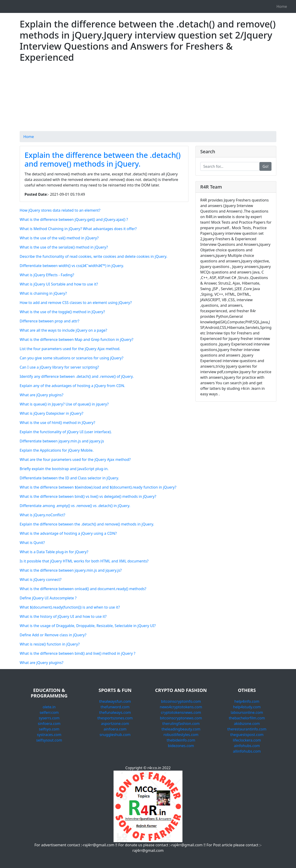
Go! (265, 166)
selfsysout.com (49, 740)
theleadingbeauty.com (181, 729)
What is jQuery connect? (41, 580)
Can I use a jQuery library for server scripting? (59, 367)
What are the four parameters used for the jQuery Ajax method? (75, 460)
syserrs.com (49, 718)
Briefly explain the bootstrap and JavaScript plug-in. (64, 469)
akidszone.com (247, 724)
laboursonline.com (247, 712)
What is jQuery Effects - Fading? (47, 275)
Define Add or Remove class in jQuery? (53, 635)
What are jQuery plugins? (42, 395)
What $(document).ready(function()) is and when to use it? (70, 607)
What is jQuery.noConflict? (42, 515)
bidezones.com (181, 746)
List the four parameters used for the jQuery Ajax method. (70, 349)
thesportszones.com (115, 718)
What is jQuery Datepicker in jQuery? (51, 413)
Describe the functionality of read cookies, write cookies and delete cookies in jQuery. (93, 256)
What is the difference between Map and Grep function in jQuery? (77, 339)
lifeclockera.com (247, 740)
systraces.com (49, 735)
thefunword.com (115, 707)
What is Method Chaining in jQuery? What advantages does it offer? (78, 229)
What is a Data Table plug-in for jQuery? (54, 552)
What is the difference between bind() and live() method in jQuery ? (77, 653)
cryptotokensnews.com (181, 712)
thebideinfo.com (181, 740)
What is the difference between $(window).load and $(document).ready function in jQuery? (98, 487)
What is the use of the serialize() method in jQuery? (64, 247)
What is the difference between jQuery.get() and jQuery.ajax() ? (74, 219)
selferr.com (49, 712)
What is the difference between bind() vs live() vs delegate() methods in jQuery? (88, 496)
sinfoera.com (49, 724)
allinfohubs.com (247, 751)
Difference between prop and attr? (49, 321)
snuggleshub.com (115, 735)
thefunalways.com (115, 712)
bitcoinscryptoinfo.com (181, 701)
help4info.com (247, 701)
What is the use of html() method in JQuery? (57, 423)
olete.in (49, 707)
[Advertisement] (148, 99)
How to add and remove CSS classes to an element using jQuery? (76, 303)
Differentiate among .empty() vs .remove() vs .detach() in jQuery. (75, 506)
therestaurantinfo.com (247, 729)
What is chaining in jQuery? (43, 293)
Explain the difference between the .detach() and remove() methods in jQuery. (103, 159)
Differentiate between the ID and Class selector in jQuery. (69, 478)
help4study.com (247, 707)
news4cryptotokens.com (181, 707)
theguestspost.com (247, 735)
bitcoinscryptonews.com (181, 718)
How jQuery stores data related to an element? (60, 210)
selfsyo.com (49, 729)
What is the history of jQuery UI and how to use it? (63, 616)
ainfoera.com (115, 729)
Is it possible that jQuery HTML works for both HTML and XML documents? (84, 561)
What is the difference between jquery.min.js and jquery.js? (71, 570)
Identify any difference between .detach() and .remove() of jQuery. (77, 376)
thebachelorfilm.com (247, 718)
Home (282, 6)
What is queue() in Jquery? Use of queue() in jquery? (64, 404)
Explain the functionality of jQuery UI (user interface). (66, 432)
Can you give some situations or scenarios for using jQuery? (72, 358)
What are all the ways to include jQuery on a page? (63, 330)
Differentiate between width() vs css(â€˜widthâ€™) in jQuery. (72, 266)
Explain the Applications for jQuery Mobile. (57, 450)
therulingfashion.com (181, 724)
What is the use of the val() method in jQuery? (59, 238)
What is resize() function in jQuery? (50, 644)
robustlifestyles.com (181, 735)
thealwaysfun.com (115, 701)
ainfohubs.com (247, 746)
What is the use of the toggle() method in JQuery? (62, 312)
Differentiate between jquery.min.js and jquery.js (62, 441)
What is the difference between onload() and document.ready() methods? (83, 589)
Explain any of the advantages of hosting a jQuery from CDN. (72, 386)
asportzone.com (115, 724)
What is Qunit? (32, 543)
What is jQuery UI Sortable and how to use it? (59, 284)
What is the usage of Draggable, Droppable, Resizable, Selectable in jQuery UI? (88, 626)
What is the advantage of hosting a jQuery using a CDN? (68, 533)
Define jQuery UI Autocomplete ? (48, 598)
